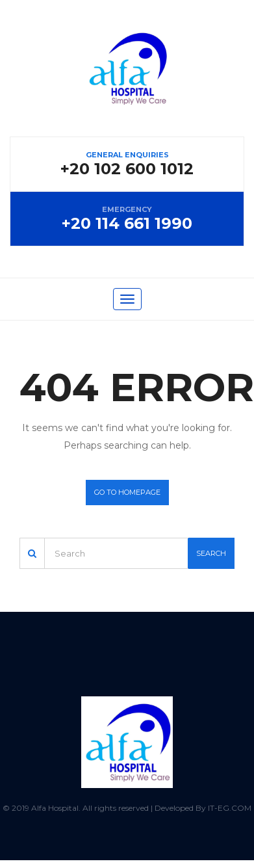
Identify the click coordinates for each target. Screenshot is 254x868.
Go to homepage (127, 492)
